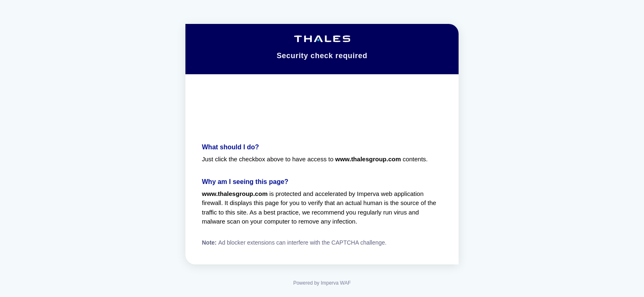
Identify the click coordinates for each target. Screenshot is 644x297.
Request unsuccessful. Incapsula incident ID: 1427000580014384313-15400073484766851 (322, 148)
